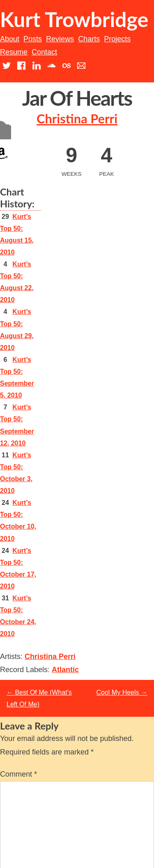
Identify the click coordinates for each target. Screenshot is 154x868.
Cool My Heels (122, 692)
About (10, 39)
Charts (89, 39)
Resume (14, 52)
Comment (18, 774)
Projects (117, 39)
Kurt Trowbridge (74, 19)
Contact (44, 52)
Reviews (60, 39)
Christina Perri (77, 119)
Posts (33, 39)
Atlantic (65, 670)
